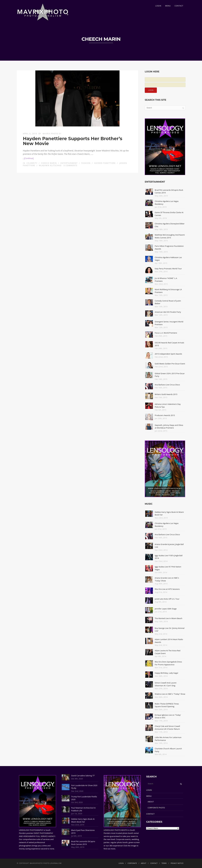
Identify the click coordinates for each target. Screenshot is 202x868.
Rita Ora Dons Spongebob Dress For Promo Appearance (168, 663)
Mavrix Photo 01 (52, 134)
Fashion (86, 163)
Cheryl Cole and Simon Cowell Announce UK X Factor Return (167, 728)
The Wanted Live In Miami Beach (169, 618)
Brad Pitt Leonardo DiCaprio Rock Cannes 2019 (83, 843)
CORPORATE (132, 863)
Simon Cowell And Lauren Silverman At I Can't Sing (166, 684)
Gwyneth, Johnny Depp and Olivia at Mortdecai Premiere (169, 427)
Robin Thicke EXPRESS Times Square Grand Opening (167, 705)
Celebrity (32, 163)
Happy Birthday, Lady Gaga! (166, 673)
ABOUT (151, 802)
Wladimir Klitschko (50, 165)
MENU (168, 6)
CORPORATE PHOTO (156, 808)
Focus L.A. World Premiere (166, 333)
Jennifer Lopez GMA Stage (166, 609)
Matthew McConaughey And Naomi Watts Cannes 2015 (170, 236)
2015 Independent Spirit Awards (168, 354)
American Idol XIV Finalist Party (168, 312)
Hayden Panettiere (105, 163)
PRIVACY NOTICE (177, 863)
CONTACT (179, 6)
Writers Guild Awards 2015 (166, 394)
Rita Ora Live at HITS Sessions (167, 589)
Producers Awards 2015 (165, 415)
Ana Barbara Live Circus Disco (167, 385)
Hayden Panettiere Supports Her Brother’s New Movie (73, 141)
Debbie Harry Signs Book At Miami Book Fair (83, 820)
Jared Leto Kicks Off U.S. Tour (167, 599)
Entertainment (69, 163)
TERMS (164, 863)
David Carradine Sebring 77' (83, 776)
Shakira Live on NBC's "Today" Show (170, 694)
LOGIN (158, 6)
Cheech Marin (49, 163)
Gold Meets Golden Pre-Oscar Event (170, 364)
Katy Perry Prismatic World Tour (168, 269)
